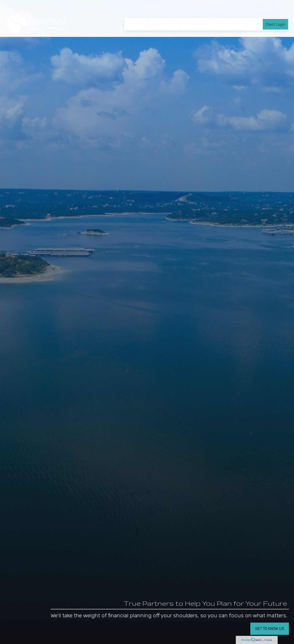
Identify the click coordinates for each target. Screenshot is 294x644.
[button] (131, 13)
